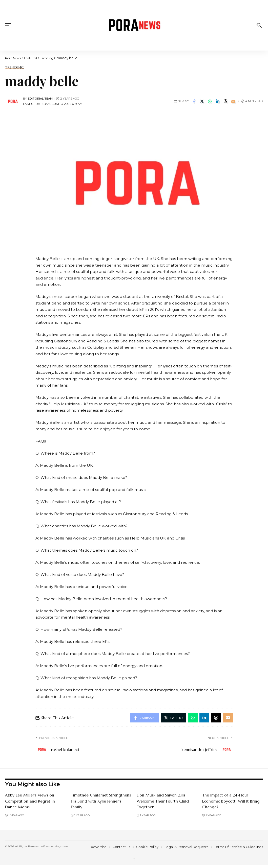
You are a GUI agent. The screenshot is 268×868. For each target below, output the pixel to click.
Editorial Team (41, 99)
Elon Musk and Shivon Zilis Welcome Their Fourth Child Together (163, 802)
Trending (15, 67)
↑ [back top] (134, 860)
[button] (9, 25)
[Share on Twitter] (202, 101)
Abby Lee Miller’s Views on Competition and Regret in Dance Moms (30, 802)
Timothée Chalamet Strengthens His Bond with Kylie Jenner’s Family (101, 802)
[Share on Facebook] (194, 101)
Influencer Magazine (54, 847)
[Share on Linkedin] (218, 101)
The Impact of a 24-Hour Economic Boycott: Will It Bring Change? (231, 802)
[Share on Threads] (225, 101)
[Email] (233, 101)
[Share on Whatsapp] (210, 101)
